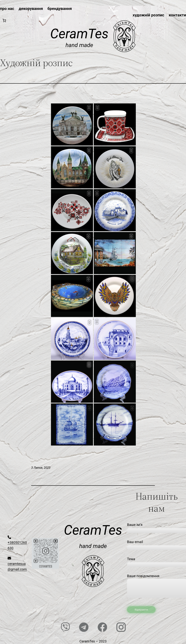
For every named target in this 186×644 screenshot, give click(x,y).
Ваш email (157, 545)
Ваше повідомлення (157, 588)
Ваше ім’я (157, 527)
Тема (157, 562)
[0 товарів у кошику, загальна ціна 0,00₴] (4, 20)
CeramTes (79, 34)
